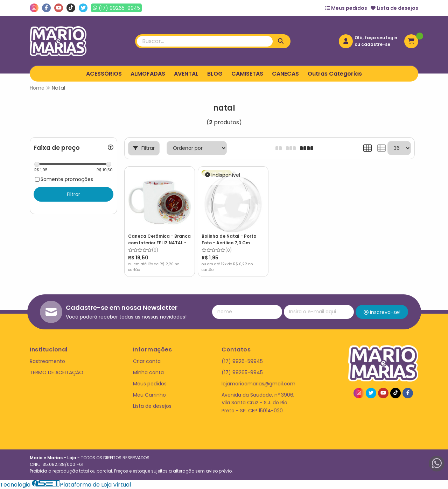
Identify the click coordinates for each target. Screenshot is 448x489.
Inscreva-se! (382, 312)
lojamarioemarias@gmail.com (258, 384)
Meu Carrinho (149, 395)
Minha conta (148, 372)
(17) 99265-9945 (242, 372)
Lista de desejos (394, 8)
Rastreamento (47, 361)
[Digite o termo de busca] (205, 41)
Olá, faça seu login (376, 38)
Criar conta (147, 361)
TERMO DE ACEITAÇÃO (57, 372)
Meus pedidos (346, 8)
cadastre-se (376, 44)
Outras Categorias (335, 74)
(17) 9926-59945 (242, 361)
